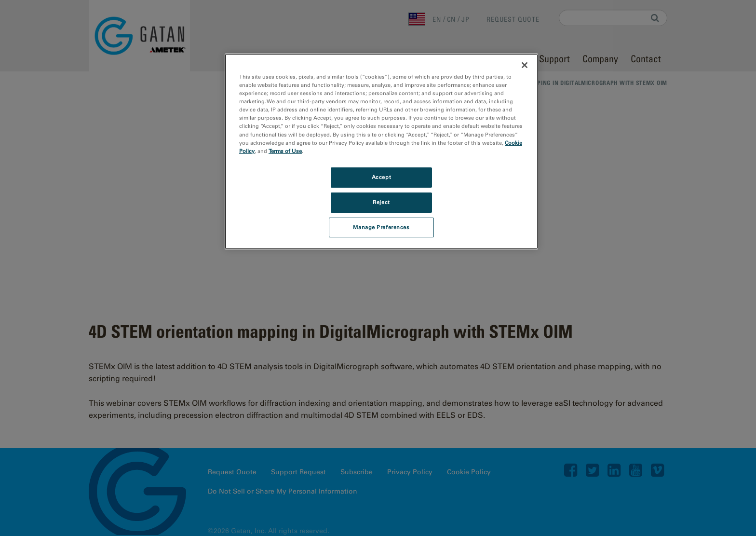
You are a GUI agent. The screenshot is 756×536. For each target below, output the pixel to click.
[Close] (525, 65)
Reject (381, 202)
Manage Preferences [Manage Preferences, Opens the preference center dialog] (381, 227)
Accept (381, 177)
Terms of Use (285, 151)
